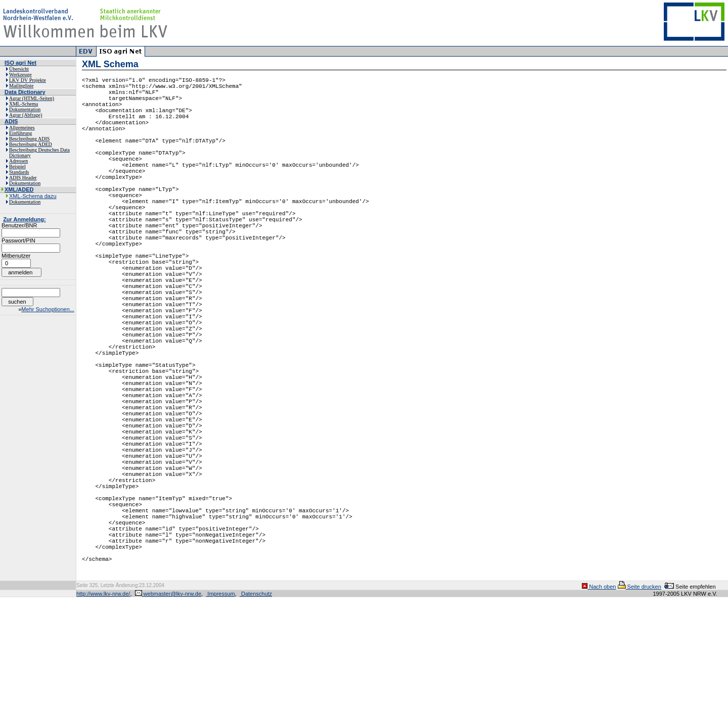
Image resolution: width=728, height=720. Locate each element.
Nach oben (599, 709)
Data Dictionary (25, 92)
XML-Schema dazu (33, 196)
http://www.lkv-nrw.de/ (103, 716)
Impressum (220, 716)
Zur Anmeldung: (25, 219)
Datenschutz (256, 716)
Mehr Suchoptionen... (48, 309)
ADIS (11, 121)
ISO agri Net (20, 63)
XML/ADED (19, 189)
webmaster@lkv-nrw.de (168, 716)
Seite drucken (640, 709)
